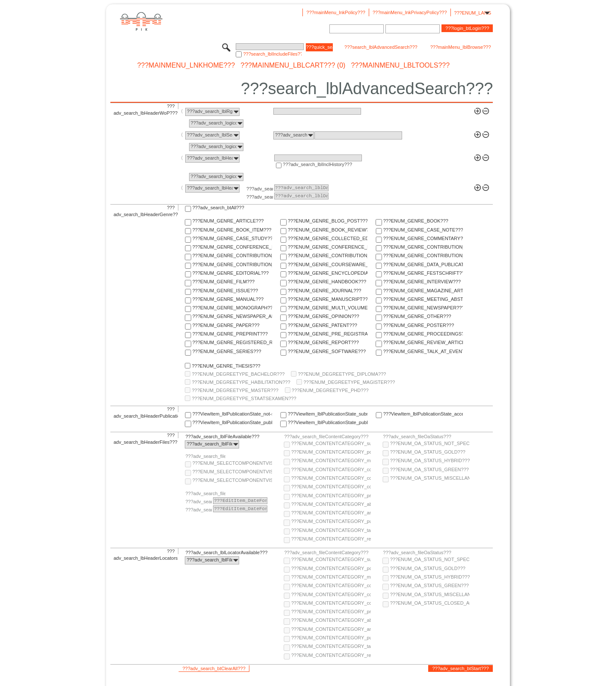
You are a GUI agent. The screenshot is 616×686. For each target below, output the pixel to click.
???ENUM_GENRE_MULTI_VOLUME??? (328, 308)
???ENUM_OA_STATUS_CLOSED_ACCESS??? (430, 603)
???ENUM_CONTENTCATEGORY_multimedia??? (331, 460)
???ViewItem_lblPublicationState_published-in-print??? (328, 422)
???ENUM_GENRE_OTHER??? (417, 316)
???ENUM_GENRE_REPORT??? (323, 342)
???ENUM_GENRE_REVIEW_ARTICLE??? (423, 342)
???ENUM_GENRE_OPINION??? (324, 316)
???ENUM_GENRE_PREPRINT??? (230, 334)
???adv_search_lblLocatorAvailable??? (226, 552)
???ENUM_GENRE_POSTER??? (419, 325)
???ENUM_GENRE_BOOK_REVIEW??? (328, 230)
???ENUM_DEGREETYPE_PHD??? (330, 390)
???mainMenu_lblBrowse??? (461, 47)
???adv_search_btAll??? (218, 208)
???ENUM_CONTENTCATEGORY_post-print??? (331, 452)
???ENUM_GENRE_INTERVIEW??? (422, 282)
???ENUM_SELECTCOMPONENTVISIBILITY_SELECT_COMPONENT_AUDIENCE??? (232, 463)
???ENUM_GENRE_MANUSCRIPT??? (328, 299)
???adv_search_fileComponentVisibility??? (205, 456)
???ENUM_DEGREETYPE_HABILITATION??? (241, 382)
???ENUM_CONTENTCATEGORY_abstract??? (331, 504)
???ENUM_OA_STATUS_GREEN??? (429, 469)
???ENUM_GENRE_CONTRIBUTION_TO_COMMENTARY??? (232, 255)
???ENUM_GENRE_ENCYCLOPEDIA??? (328, 273)
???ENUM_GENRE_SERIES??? (227, 351)
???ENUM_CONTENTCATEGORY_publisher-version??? (331, 521)
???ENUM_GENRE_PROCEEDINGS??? (423, 334)
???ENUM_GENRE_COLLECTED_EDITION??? (328, 238)
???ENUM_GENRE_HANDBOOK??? (327, 282)
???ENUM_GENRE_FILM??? (224, 282)
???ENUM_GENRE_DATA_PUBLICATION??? (423, 264)
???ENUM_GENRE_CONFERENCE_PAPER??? (232, 247)
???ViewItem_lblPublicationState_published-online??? (232, 422)
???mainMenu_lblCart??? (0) (293, 65)
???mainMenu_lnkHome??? (186, 65)
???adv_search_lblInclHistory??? (317, 164)
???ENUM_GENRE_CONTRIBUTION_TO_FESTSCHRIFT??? (423, 255)
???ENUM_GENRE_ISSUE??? (225, 291)
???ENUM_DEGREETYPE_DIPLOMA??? (342, 374)
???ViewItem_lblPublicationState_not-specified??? (232, 414)
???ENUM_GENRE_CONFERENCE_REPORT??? (328, 247)
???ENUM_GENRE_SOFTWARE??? (327, 351)
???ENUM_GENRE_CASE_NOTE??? (423, 230)
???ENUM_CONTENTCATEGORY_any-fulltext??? (331, 513)
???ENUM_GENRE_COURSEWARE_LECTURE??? (328, 264)
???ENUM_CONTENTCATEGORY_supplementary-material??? (331, 443)
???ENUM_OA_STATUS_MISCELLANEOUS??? (430, 478)
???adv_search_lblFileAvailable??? (222, 437)
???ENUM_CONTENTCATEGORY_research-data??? (331, 539)
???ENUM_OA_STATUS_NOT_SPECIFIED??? (430, 443)
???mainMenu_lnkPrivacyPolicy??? (410, 12)
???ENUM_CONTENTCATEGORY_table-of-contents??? (331, 530)
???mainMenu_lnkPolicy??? (336, 12)
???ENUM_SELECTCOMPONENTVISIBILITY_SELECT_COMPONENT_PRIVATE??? (232, 480)
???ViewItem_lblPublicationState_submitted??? (328, 414)
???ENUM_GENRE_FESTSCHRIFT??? (423, 273)
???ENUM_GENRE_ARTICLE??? (228, 221)
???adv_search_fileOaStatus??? (417, 437)
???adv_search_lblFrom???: (260, 189)
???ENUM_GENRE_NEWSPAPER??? (423, 308)
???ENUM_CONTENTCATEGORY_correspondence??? (331, 487)
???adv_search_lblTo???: (260, 197)
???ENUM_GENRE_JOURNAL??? (325, 291)
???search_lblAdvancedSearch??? (381, 47)
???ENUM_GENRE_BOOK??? (416, 221)
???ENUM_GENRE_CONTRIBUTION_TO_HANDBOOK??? (232, 264)
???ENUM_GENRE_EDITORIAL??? (231, 273)
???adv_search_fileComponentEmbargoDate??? (205, 493)
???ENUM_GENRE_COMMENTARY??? (423, 238)
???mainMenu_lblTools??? (400, 65)
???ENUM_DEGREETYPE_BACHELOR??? (238, 374)
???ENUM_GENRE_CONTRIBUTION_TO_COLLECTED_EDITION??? (423, 247)
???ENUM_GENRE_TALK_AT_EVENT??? (423, 351)
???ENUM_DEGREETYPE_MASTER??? (235, 390)
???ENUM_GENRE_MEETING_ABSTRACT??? (423, 299)
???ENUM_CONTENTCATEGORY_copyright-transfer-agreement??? (331, 478)
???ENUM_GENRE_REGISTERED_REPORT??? (232, 342)
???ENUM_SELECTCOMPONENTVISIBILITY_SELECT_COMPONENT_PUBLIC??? (232, 472)
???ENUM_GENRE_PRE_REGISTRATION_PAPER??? (328, 334)
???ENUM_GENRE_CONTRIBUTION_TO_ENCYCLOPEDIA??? (328, 255)
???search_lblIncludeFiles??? (272, 54)
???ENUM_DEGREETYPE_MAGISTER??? (349, 382)
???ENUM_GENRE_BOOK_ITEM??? (232, 230)
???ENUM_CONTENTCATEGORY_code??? (331, 469)
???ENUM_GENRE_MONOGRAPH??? (232, 308)
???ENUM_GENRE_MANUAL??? (228, 299)
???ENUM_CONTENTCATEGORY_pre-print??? (331, 496)
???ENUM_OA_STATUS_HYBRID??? (430, 460)
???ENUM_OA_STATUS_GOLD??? (428, 452)
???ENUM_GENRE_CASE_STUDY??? (232, 238)
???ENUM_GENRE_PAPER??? (226, 325)
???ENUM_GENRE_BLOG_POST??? (328, 221)
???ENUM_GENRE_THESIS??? (226, 366)
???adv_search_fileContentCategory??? (326, 437)
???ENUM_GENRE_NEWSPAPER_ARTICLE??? (232, 316)
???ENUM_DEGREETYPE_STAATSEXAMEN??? (244, 398)
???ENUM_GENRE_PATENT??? (323, 325)
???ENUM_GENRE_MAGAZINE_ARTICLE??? (423, 291)
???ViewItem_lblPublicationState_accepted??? (423, 414)
